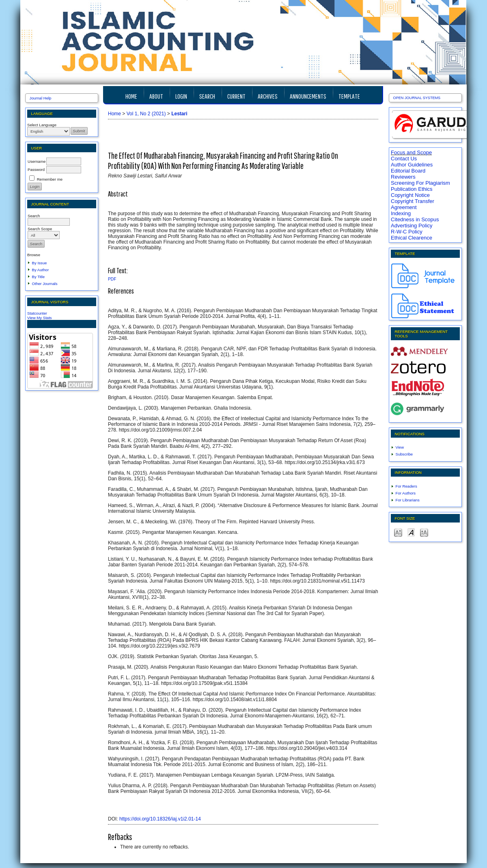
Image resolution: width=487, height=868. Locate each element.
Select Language (42, 125)
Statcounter (37, 313)
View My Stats (40, 318)
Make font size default (411, 532)
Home (131, 96)
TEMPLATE (349, 96)
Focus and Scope (411, 152)
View (400, 447)
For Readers (406, 486)
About (156, 96)
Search (207, 96)
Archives (268, 96)
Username (37, 161)
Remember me (50, 179)
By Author (41, 270)
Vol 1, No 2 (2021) (146, 114)
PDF (112, 279)
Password (36, 169)
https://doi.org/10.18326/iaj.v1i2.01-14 (160, 819)
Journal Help (41, 98)
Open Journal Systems (417, 98)
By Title (38, 277)
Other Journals (45, 284)
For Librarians (408, 500)
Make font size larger (424, 532)
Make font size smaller (398, 532)
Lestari (179, 114)
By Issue (40, 263)
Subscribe (404, 454)
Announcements (308, 96)
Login (181, 96)
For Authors (406, 493)
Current (236, 96)
